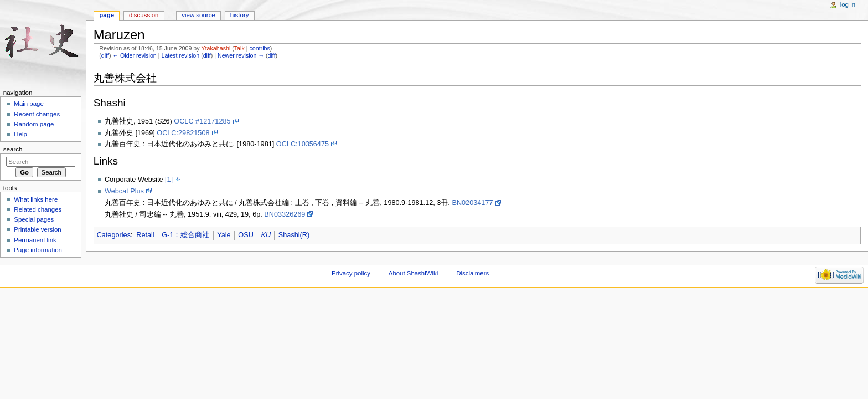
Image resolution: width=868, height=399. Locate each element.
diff (105, 55)
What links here (36, 199)
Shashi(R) (294, 235)
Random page (34, 124)
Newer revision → (241, 55)
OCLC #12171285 (202, 121)
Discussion (144, 15)
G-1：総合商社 (185, 235)
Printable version (37, 229)
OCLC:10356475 (303, 144)
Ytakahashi (216, 48)
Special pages (34, 219)
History (240, 15)
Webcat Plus (124, 191)
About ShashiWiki (414, 273)
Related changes (38, 209)
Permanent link (35, 240)
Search (13, 149)
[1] (169, 180)
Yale (224, 235)
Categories (114, 235)
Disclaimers (472, 273)
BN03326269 (285, 214)
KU (266, 235)
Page (107, 15)
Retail (145, 235)
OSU (246, 235)
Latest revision (180, 55)
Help (20, 134)
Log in (848, 4)
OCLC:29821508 (183, 133)
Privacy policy (351, 273)
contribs (259, 48)
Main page (29, 104)
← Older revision (134, 55)
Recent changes (37, 114)
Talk (239, 48)
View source (198, 15)
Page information (38, 250)
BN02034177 (472, 203)
